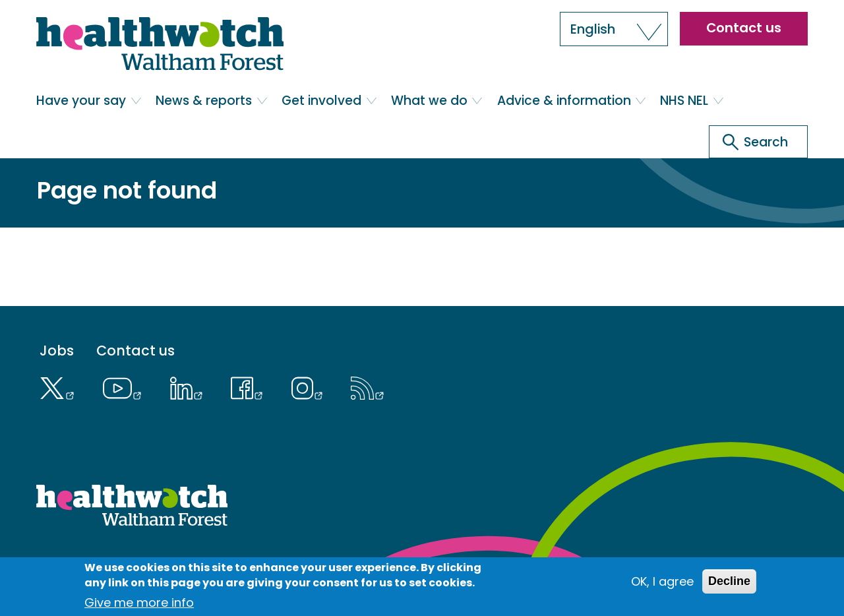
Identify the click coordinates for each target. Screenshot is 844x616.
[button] (614, 29)
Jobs (57, 351)
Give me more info (139, 602)
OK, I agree (662, 581)
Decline (729, 581)
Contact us (744, 28)
